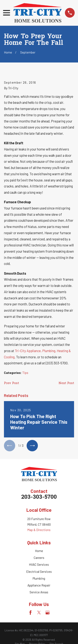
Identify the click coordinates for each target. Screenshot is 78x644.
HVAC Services (39, 564)
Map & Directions (39, 530)
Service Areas (39, 592)
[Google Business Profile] (48, 613)
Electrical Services (39, 572)
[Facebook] (30, 613)
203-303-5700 (39, 497)
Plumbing (39, 578)
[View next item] (32, 446)
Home (39, 551)
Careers (39, 558)
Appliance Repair (39, 585)
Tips (25, 373)
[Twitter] (39, 613)
